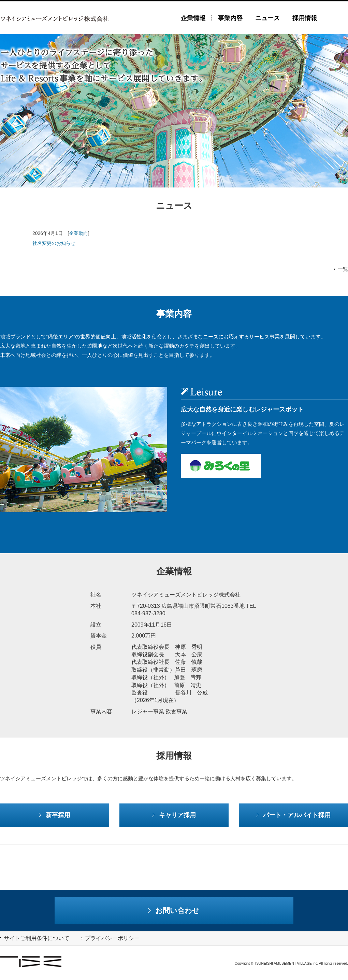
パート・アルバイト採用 (293, 815)
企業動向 (78, 233)
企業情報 (193, 18)
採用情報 (305, 18)
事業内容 (230, 18)
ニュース (267, 18)
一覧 (341, 269)
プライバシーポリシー (110, 938)
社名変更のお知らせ (54, 243)
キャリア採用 (174, 815)
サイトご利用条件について (35, 938)
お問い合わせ (174, 911)
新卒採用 (55, 815)
